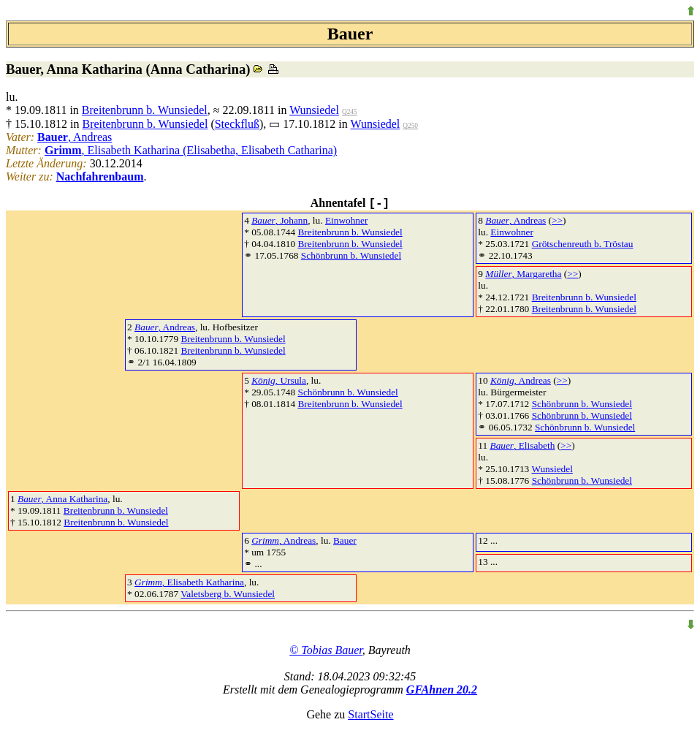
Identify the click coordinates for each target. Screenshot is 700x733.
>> (557, 220)
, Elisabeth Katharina (189, 582)
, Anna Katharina (62, 499)
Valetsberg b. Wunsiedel (228, 594)
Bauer (345, 540)
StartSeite (370, 714)
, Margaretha (523, 274)
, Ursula (279, 380)
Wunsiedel (314, 110)
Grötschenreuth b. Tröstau (583, 244)
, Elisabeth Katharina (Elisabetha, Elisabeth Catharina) (191, 150)
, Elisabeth (522, 445)
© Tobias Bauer (326, 650)
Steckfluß (237, 124)
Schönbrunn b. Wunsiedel (351, 255)
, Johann (279, 220)
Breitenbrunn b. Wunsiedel (145, 110)
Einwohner (346, 220)
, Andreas (75, 137)
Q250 (410, 126)
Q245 (350, 112)
